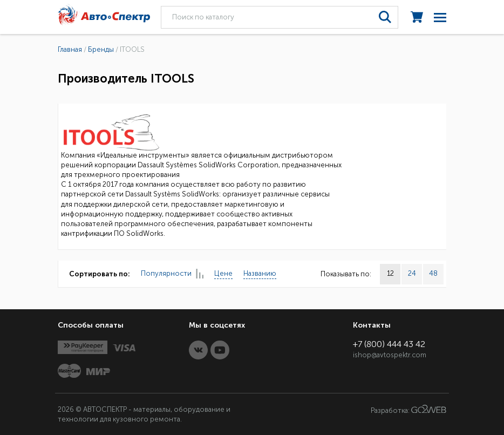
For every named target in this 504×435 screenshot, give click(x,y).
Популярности (172, 274)
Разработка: (408, 410)
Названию (260, 273)
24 (412, 273)
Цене (223, 273)
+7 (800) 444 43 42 (389, 344)
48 (433, 273)
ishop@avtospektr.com (390, 355)
